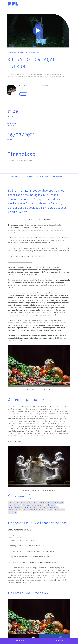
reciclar (28, 508)
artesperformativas (23, 503)
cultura (42, 510)
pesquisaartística (30, 510)
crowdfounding (15, 505)
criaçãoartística (15, 510)
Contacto (24, 94)
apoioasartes (28, 505)
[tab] (16, 177)
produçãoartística (51, 508)
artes (11, 503)
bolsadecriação (57, 503)
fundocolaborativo (16, 508)
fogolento (39, 505)
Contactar (20, 641)
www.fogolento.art (14, 442)
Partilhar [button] (59, 641)
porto (50, 510)
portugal (12, 512)
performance (44, 503)
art (35, 503)
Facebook (20, 497)
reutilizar (38, 508)
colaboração (50, 505)
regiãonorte (60, 510)
